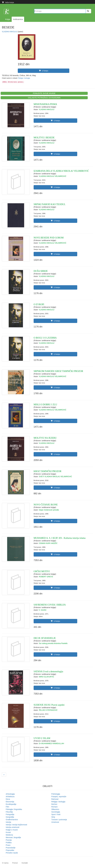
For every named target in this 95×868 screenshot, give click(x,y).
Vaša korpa (8, 2)
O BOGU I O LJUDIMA (45, 338)
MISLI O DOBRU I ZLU (45, 405)
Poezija (9, 840)
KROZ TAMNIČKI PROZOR (47, 471)
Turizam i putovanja (59, 820)
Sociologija (56, 812)
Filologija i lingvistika (14, 809)
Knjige (8, 19)
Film (7, 807)
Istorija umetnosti (13, 827)
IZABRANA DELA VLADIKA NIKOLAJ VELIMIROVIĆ (61, 171)
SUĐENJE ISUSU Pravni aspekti (49, 705)
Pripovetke (10, 850)
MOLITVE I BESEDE (44, 138)
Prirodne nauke (12, 853)
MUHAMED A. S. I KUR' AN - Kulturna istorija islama (60, 538)
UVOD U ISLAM (42, 738)
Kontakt (25, 863)
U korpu (44, 71)
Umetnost (55, 822)
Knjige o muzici (12, 830)
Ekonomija (10, 802)
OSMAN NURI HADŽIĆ (48, 543)
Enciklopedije (11, 804)
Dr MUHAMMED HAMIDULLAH (51, 743)
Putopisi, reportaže (59, 797)
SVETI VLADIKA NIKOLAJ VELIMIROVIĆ (55, 477)
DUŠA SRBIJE (41, 271)
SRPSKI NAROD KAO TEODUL (50, 204)
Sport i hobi (56, 814)
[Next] (4, 775)
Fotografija (10, 814)
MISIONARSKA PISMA (45, 104)
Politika (9, 843)
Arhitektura (10, 797)
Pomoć (15, 863)
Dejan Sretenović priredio (49, 510)
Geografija (10, 817)
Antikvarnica (18, 19)
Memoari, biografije (13, 837)
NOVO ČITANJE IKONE (46, 505)
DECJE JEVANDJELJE (45, 638)
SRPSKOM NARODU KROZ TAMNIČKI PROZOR (58, 371)
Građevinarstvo (12, 820)
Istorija (8, 822)
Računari (55, 799)
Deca (8, 799)
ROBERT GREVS (46, 577)
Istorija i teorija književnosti (16, 825)
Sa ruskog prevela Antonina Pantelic (53, 643)
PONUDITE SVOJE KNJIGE (44, 93)
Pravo (8, 845)
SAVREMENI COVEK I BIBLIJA (50, 605)
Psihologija (56, 794)
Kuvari (8, 832)
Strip (53, 817)
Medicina (9, 835)
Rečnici (54, 804)
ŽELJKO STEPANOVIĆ (48, 710)
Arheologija (10, 794)
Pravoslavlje (11, 848)
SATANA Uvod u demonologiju (48, 671)
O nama (5, 863)
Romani (54, 807)
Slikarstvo (55, 809)
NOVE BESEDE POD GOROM (49, 238)
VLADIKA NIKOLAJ (10, 32)
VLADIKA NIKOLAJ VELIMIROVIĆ (53, 176)
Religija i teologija (24, 78)
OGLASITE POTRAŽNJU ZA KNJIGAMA (44, 98)
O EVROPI (39, 304)
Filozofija (9, 812)
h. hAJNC (43, 610)
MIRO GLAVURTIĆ (46, 677)
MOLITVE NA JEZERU (45, 438)
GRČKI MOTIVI (42, 571)
